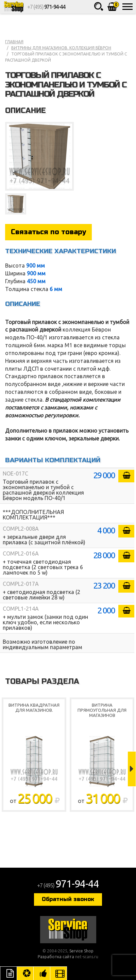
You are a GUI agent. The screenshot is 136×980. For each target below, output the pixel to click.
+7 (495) (46, 7)
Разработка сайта (56, 957)
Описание (8, 973)
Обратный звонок (68, 899)
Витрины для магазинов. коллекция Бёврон (61, 48)
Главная (14, 42)
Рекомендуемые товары (42, 973)
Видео (58, 973)
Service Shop (14, 7)
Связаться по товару (48, 232)
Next (132, 769)
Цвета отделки (25, 973)
